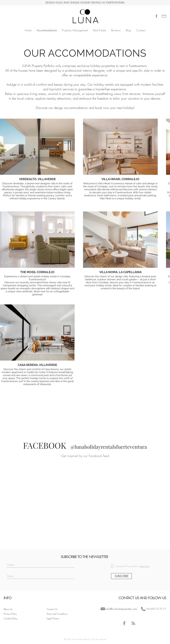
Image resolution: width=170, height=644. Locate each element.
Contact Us (52, 609)
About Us (8, 609)
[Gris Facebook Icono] (156, 16)
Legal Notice (53, 618)
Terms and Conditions (57, 614)
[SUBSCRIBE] (122, 576)
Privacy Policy (10, 614)
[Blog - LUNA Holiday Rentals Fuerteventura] (133, 623)
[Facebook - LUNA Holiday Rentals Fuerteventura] (124, 623)
